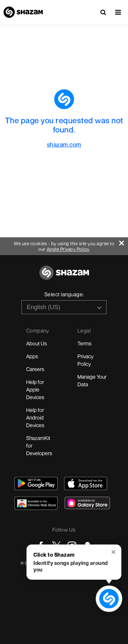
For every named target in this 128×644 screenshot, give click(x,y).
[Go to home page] (64, 276)
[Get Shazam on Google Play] (36, 483)
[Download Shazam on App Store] (86, 483)
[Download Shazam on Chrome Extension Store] (36, 503)
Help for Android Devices (35, 418)
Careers (35, 369)
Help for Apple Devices (35, 390)
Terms (85, 343)
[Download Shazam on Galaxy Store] (87, 503)
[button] (118, 12)
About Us (37, 343)
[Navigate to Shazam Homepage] (23, 12)
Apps (32, 356)
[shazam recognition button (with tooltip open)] (109, 599)
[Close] (124, 241)
